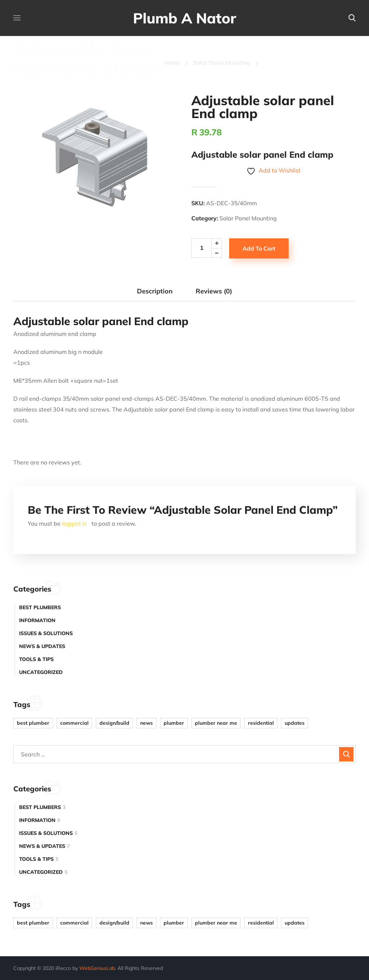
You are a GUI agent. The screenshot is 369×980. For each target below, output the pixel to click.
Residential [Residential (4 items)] (261, 723)
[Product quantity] (209, 248)
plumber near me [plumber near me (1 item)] (216, 723)
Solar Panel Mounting (222, 63)
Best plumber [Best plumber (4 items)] (33, 723)
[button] (352, 18)
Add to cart (259, 248)
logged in (74, 523)
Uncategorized (41, 672)
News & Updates (42, 646)
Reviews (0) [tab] (214, 291)
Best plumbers (40, 607)
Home (172, 63)
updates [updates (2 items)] (295, 723)
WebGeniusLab (97, 968)
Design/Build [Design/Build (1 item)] (114, 723)
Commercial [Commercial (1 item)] (74, 723)
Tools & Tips (36, 659)
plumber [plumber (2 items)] (174, 723)
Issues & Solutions (46, 633)
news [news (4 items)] (146, 723)
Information (37, 620)
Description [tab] (155, 291)
